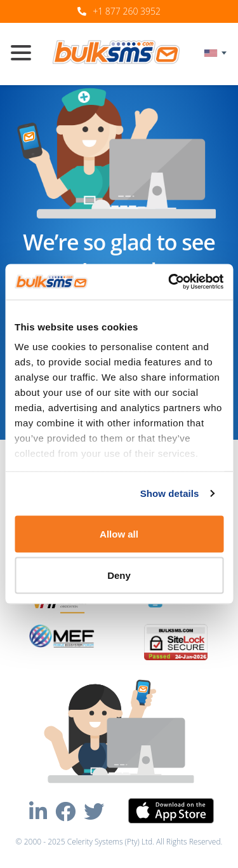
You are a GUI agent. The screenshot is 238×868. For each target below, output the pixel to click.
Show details (170, 493)
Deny (119, 575)
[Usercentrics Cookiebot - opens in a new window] (169, 282)
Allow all (119, 533)
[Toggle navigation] (26, 54)
